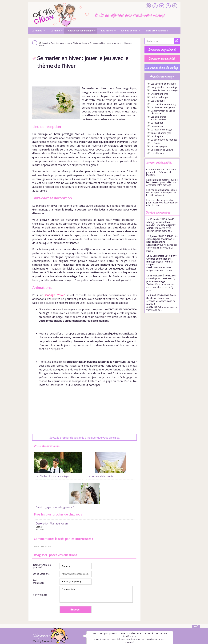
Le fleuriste (156, 143)
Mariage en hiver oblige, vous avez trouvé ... (162, 263)
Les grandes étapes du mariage (162, 68)
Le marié (55, 31)
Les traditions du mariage (164, 104)
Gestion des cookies (104, 616)
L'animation (157, 126)
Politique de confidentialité (104, 613)
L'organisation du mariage (164, 87)
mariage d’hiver (55, 295)
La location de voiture (162, 150)
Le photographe (159, 146)
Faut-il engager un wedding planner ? (119, 478)
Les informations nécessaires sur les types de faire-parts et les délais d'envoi (161, 193)
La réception (157, 123)
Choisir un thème (159, 94)
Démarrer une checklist (162, 59)
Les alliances (157, 153)
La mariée (36, 31)
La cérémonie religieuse (163, 107)
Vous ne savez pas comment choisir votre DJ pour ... (162, 243)
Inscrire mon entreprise (104, 605)
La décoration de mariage (164, 140)
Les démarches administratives (158, 118)
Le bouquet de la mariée (83, 476)
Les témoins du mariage (163, 84)
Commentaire (96, 567)
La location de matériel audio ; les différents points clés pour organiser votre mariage (162, 182)
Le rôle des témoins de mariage (48, 478)
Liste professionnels (157, 31)
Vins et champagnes (161, 133)
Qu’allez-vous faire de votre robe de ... (162, 303)
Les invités (106, 31)
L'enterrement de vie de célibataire (163, 112)
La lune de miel (129, 31)
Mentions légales (104, 609)
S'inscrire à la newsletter (104, 601)
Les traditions (158, 101)
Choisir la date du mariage (164, 90)
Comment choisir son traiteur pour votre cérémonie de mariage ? (161, 172)
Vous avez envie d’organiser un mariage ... (161, 225)
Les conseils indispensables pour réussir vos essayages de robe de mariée (162, 203)
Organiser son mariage (80, 31)
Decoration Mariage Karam (52, 496)
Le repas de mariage (161, 130)
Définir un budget (160, 97)
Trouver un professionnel (162, 50)
